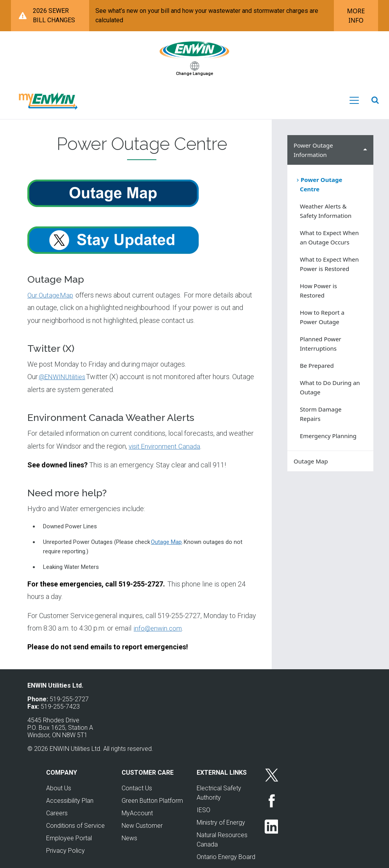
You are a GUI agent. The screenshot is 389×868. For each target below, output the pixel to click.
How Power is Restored (318, 291)
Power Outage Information (313, 150)
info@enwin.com (159, 628)
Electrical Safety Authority (219, 793)
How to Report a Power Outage (322, 317)
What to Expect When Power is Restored (329, 264)
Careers (57, 813)
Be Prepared (317, 365)
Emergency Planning (328, 436)
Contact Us (137, 788)
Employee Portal (69, 838)
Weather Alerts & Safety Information (326, 211)
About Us (59, 788)
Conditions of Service (75, 826)
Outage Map (166, 542)
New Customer (142, 826)
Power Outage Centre (321, 184)
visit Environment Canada (167, 446)
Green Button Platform (152, 801)
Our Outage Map (52, 295)
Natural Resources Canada (222, 840)
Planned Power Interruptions (321, 344)
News (129, 838)
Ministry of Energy (221, 823)
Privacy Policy (65, 851)
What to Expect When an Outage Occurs (329, 237)
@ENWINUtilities (65, 377)
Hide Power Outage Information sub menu (365, 150)
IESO (203, 810)
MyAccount (137, 813)
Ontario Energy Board (226, 857)
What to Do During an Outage (330, 387)
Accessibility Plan (70, 801)
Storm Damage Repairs (321, 414)
